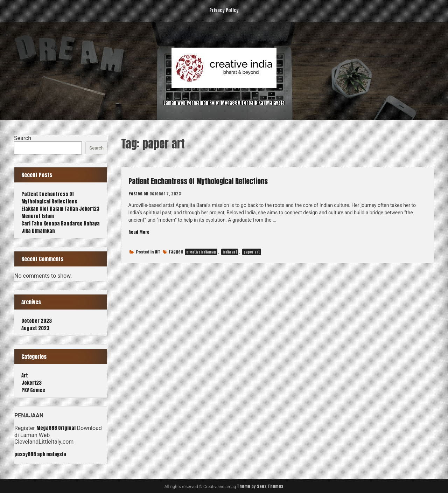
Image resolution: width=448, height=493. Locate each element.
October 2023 (37, 321)
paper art (252, 252)
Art (158, 252)
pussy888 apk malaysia (40, 454)
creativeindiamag (201, 252)
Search (23, 138)
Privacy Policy (224, 10)
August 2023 (35, 328)
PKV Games (33, 390)
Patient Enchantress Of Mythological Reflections (211, 181)
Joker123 (31, 383)
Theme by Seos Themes (260, 486)
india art (230, 252)
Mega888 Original (56, 428)
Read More (140, 232)
